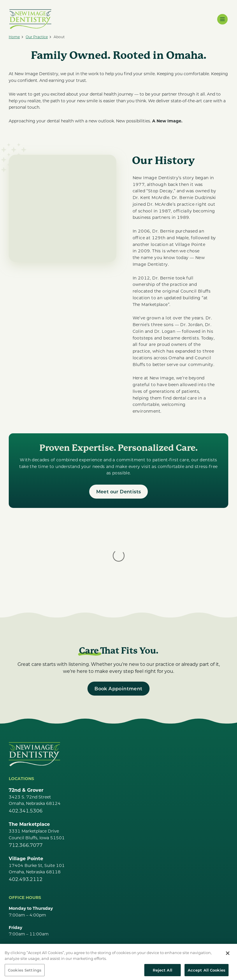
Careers (18, 924)
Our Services (24, 934)
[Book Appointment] (118, 630)
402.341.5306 (26, 752)
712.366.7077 (26, 787)
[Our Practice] (37, 37)
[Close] (228, 962)
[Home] (14, 37)
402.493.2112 (26, 821)
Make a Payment (29, 945)
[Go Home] (34, 696)
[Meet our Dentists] (119, 492)
